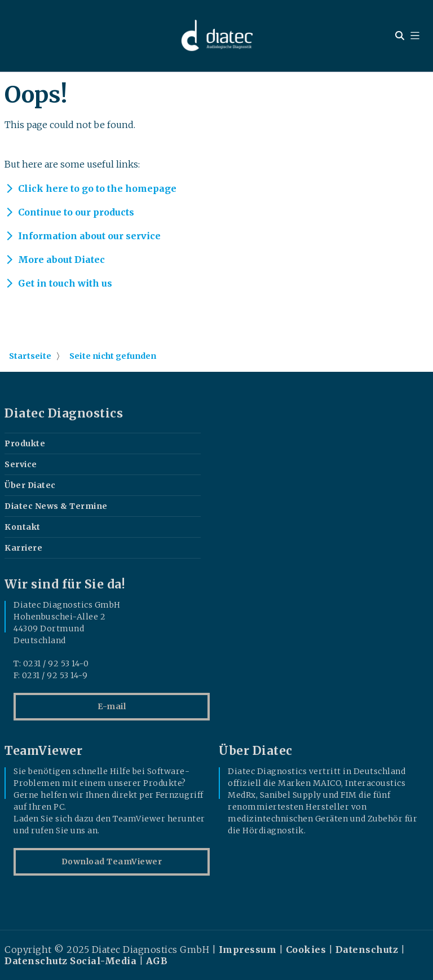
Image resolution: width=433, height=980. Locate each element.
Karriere (23, 548)
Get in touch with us (65, 283)
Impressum (248, 950)
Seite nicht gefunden (113, 356)
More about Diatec (61, 260)
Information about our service (89, 236)
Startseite (30, 356)
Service (21, 464)
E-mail (112, 706)
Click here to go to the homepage (97, 188)
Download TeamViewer (112, 862)
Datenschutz (367, 950)
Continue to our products (76, 212)
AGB (157, 961)
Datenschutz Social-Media (70, 961)
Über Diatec (30, 485)
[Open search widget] (400, 36)
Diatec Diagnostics (64, 414)
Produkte (25, 443)
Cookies (306, 950)
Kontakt (23, 527)
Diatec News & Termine (56, 506)
